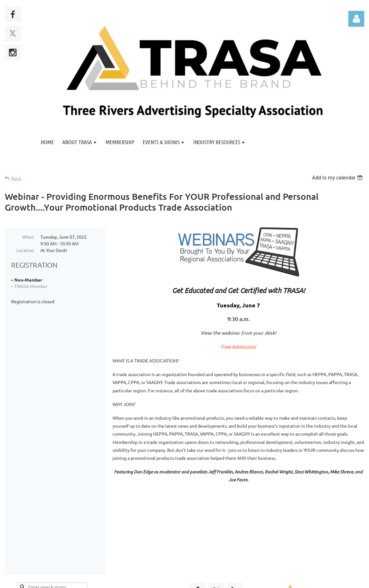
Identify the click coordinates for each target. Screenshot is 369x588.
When (28, 237)
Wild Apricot (288, 580)
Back (16, 178)
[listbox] (338, 178)
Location (25, 250)
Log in (356, 19)
